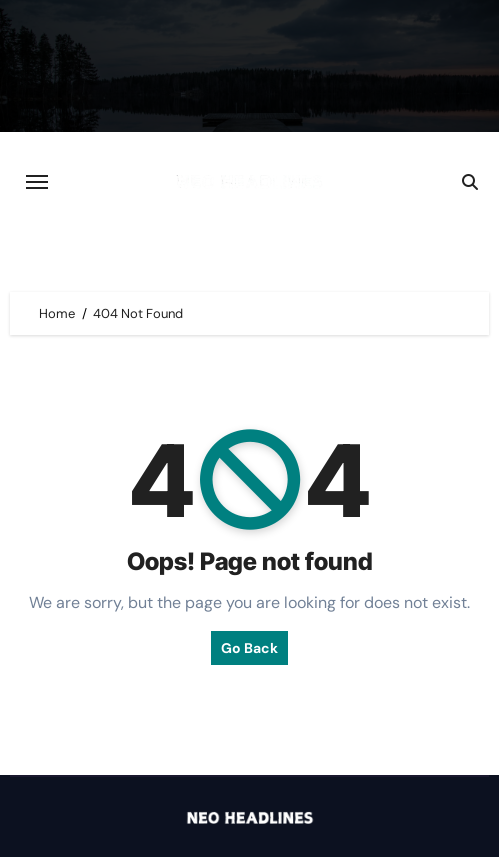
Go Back (249, 648)
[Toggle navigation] (37, 182)
